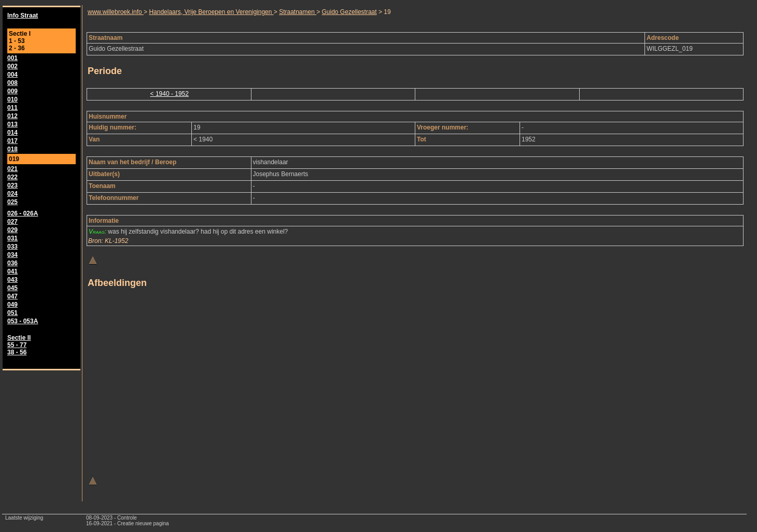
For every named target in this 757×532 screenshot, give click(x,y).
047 (12, 296)
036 (12, 263)
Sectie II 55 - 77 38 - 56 (19, 345)
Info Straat (23, 16)
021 (12, 169)
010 (12, 99)
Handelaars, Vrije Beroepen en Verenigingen (211, 12)
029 (12, 230)
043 (12, 280)
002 (12, 66)
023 (12, 185)
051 (12, 313)
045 (12, 288)
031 (12, 238)
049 (12, 305)
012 (12, 116)
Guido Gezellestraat (349, 12)
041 (12, 271)
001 (12, 58)
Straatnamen (298, 12)
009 (12, 91)
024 (12, 194)
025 (12, 202)
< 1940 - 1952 (170, 94)
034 (12, 255)
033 (12, 247)
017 (12, 141)
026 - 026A (23, 213)
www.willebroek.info (116, 12)
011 (12, 108)
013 (12, 124)
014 (12, 133)
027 (12, 222)
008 (12, 83)
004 (12, 75)
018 (12, 149)
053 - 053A (23, 321)
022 (12, 177)
